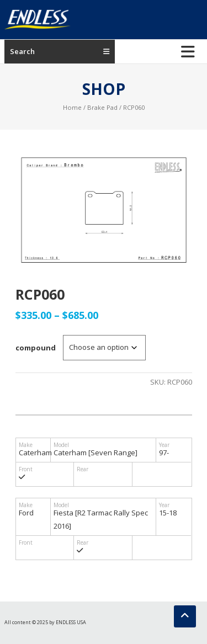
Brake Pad (102, 107)
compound (36, 348)
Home (72, 107)
